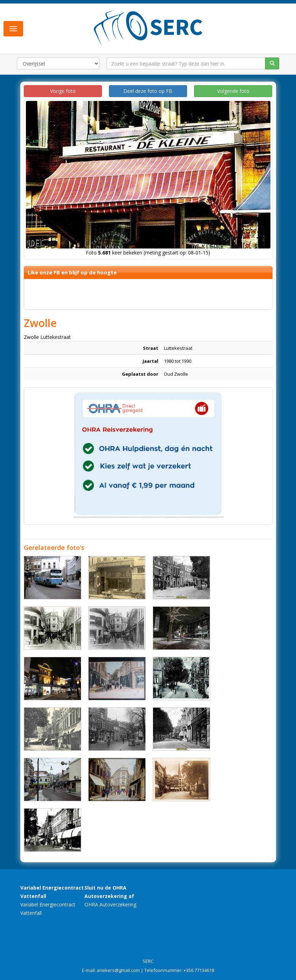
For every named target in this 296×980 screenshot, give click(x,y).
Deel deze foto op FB (148, 91)
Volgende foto (233, 91)
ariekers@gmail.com (118, 970)
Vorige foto (63, 91)
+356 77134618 (199, 970)
